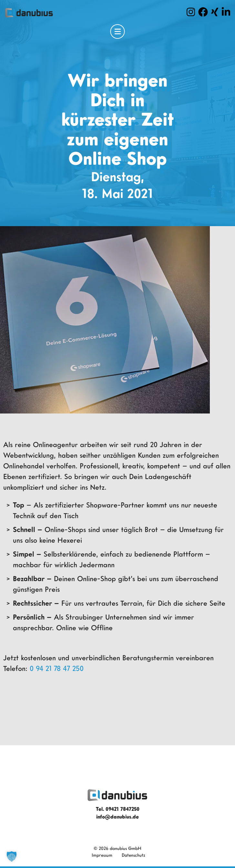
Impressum (102, 855)
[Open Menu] (118, 31)
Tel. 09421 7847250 (118, 809)
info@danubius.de (117, 817)
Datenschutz (133, 855)
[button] (12, 856)
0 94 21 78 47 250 (57, 668)
